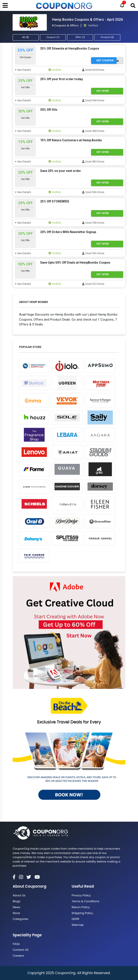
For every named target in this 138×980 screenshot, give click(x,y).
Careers (18, 956)
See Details (23, 70)
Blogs (16, 901)
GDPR (75, 919)
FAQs (16, 944)
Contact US (21, 950)
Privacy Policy (81, 895)
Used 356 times (93, 253)
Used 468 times (93, 131)
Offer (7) (80, 37)
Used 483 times (93, 162)
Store (16, 913)
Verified (55, 70)
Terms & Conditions (85, 901)
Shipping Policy (82, 913)
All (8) (26, 37)
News (16, 907)
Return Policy (81, 907)
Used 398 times (93, 223)
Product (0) (107, 37)
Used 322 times (93, 284)
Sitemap (78, 925)
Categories (21, 919)
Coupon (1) (53, 37)
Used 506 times (93, 192)
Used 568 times (93, 100)
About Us (19, 895)
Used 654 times (93, 70)
